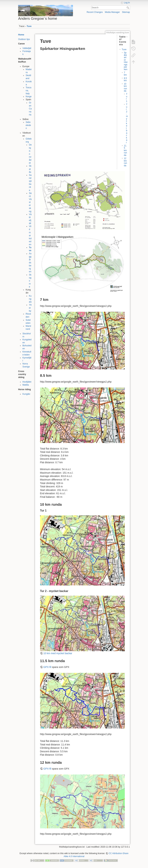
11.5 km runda (126, 150)
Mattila (26, 385)
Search (128, 8)
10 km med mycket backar (58, 653)
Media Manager (112, 12)
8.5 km (125, 79)
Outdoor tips (24, 39)
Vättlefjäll (27, 48)
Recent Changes (95, 12)
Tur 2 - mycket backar (127, 123)
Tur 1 (127, 98)
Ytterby (30, 308)
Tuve (29, 26)
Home (21, 35)
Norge (29, 97)
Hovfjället (27, 382)
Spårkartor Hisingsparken (126, 61)
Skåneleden (28, 125)
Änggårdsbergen (30, 263)
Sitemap (126, 12)
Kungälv (30, 299)
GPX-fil (47, 667)
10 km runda (126, 87)
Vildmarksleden (30, 235)
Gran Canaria (30, 109)
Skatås (30, 169)
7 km (125, 74)
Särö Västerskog (30, 202)
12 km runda (126, 162)
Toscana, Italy (28, 91)
